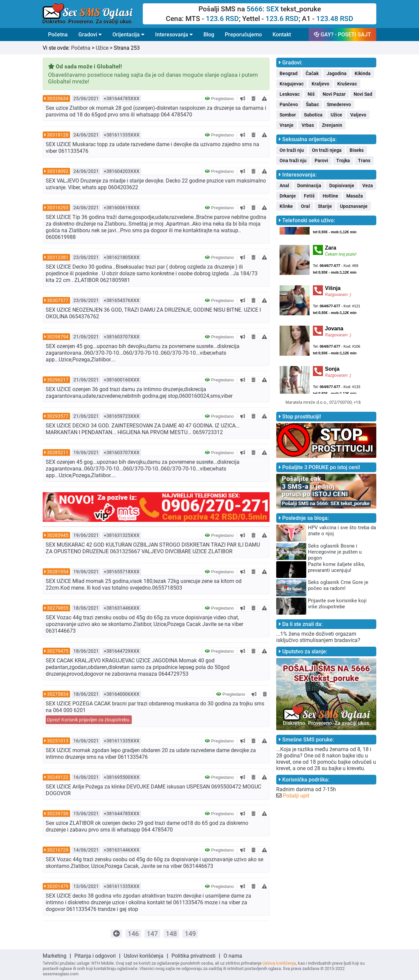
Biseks (357, 150)
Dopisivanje (342, 186)
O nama (233, 956)
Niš (311, 94)
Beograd (289, 73)
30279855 (58, 608)
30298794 (58, 337)
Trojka (343, 160)
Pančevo (289, 104)
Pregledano (219, 99)
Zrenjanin (332, 125)
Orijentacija (128, 35)
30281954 (58, 572)
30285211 (58, 452)
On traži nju (292, 150)
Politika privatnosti (193, 956)
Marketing (55, 956)
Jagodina (337, 73)
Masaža (355, 196)
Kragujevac (292, 84)
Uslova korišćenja (279, 963)
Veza (368, 186)
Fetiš (309, 196)
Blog (209, 35)
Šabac (312, 104)
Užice (102, 48)
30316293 (58, 208)
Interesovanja (174, 35)
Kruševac (347, 84)
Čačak (312, 73)
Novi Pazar (334, 94)
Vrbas (308, 125)
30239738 (58, 813)
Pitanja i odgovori (95, 956)
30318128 (58, 135)
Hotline (330, 196)
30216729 (58, 850)
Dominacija (309, 186)
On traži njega (327, 150)
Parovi (321, 160)
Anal (284, 186)
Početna (58, 35)
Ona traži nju (293, 160)
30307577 (58, 300)
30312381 (58, 257)
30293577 (58, 416)
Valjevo (358, 115)
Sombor (288, 115)
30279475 (58, 651)
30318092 (58, 171)
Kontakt (282, 35)
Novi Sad (363, 94)
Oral (305, 206)
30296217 (58, 380)
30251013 (58, 741)
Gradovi (90, 35)
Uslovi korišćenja (144, 956)
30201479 (58, 886)
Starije (325, 206)
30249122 (58, 777)
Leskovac (290, 94)
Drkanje (288, 196)
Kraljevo (320, 84)
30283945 (58, 535)
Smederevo (339, 104)
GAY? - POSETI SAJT (342, 35)
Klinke (286, 206)
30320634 (58, 98)
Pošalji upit (296, 796)
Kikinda (363, 73)
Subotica (313, 115)
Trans (364, 160)
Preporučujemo (243, 35)
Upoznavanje (354, 206)
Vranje (287, 125)
